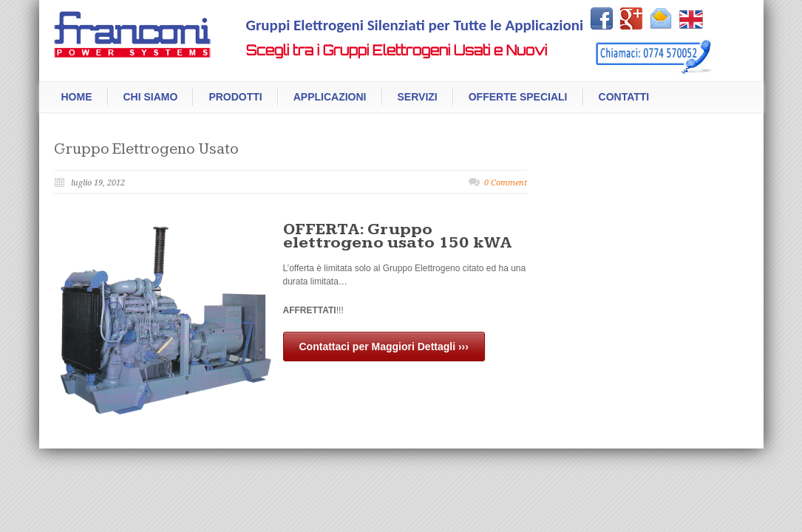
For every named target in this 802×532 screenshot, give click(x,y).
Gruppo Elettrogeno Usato (146, 149)
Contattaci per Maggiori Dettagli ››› (384, 347)
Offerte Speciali (518, 97)
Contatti (624, 97)
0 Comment (506, 183)
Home (77, 97)
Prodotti (235, 97)
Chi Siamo (151, 97)
